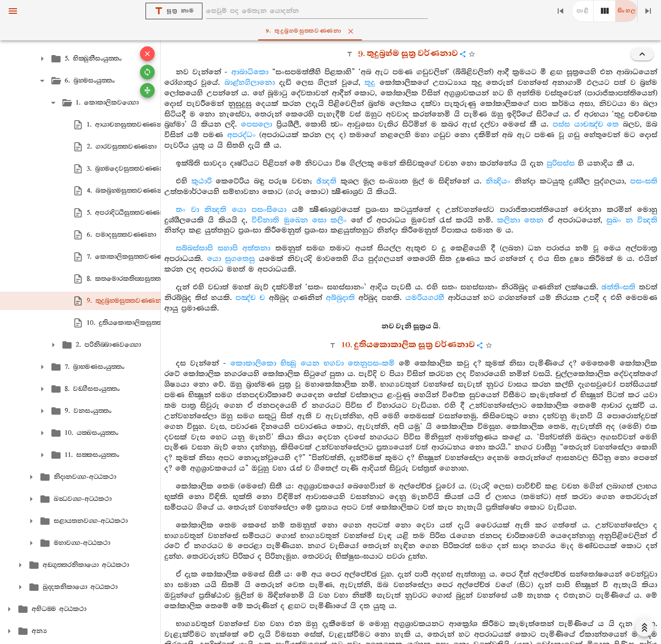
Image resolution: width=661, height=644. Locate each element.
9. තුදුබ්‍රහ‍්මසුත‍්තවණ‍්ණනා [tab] (332, 31)
